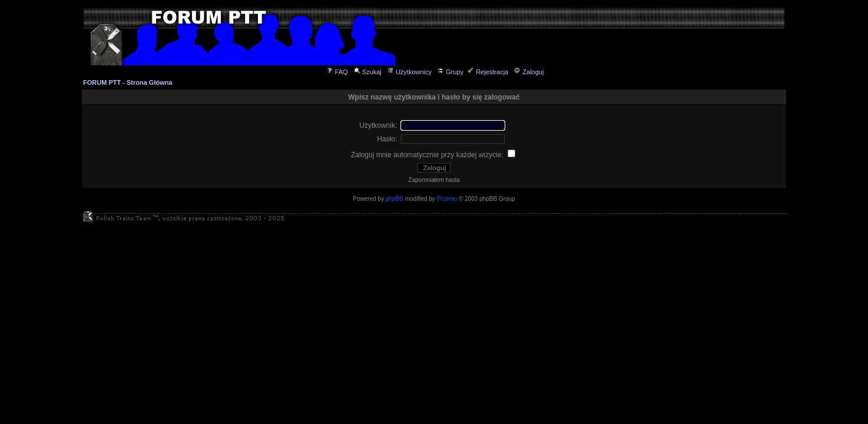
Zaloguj (529, 72)
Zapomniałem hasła (434, 180)
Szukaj (367, 72)
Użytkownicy (409, 72)
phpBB (395, 199)
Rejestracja (488, 72)
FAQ (337, 72)
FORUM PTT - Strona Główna (128, 82)
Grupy (450, 72)
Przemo (447, 199)
